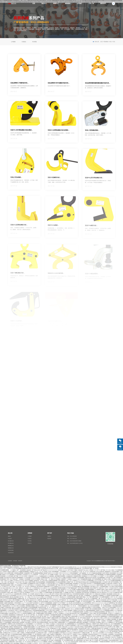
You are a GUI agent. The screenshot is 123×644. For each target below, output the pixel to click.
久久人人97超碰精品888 (41, 576)
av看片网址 (117, 633)
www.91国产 (84, 584)
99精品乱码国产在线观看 (18, 622)
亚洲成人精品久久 (84, 642)
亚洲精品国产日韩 (5, 579)
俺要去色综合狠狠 (86, 607)
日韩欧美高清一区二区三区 (24, 631)
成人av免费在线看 (9, 573)
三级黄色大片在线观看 (28, 591)
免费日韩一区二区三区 (43, 600)
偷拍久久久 (17, 592)
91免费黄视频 (90, 581)
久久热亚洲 (63, 598)
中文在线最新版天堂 (21, 630)
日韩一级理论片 (20, 588)
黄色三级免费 (24, 628)
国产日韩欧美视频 (42, 598)
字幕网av (75, 610)
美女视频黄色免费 (69, 640)
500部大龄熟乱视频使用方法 (90, 621)
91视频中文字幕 (51, 636)
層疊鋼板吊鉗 (11, 548)
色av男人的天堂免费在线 (75, 603)
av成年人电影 (46, 634)
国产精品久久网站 (107, 579)
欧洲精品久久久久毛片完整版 (89, 576)
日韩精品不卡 (33, 572)
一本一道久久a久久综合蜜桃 (97, 633)
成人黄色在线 (35, 631)
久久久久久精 (76, 579)
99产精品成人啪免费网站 (20, 619)
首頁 (34, 3)
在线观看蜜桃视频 (50, 582)
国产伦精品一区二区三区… (71, 606)
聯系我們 (103, 3)
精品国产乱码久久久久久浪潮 (51, 573)
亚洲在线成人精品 (10, 607)
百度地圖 (10, 561)
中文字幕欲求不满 (72, 591)
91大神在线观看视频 (70, 601)
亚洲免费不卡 (76, 584)
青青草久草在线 (104, 624)
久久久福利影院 (11, 575)
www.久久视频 (62, 578)
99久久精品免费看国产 (83, 613)
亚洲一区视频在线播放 (39, 613)
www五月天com (9, 594)
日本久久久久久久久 (64, 573)
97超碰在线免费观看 (97, 573)
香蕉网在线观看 (62, 588)
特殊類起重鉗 (11, 550)
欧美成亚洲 (104, 600)
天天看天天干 (6, 587)
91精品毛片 (19, 612)
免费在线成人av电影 (73, 628)
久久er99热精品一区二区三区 (52, 597)
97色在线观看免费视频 (11, 598)
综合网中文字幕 (112, 627)
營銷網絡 (106, 42)
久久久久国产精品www (43, 619)
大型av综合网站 (115, 572)
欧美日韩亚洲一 (17, 621)
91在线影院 (47, 615)
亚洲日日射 (14, 625)
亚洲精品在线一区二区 (23, 598)
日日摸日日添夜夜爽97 (71, 625)
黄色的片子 (97, 634)
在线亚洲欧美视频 (66, 637)
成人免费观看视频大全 (71, 624)
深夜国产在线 (96, 624)
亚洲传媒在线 (6, 616)
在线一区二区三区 (25, 618)
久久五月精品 (37, 578)
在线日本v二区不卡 (104, 588)
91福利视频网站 (116, 636)
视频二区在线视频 (5, 643)
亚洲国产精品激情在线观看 (28, 604)
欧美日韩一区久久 (70, 609)
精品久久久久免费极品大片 (109, 622)
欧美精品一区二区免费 (28, 594)
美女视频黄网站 (101, 578)
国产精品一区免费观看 (85, 595)
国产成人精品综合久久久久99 (105, 592)
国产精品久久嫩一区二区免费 (91, 640)
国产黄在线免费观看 (102, 613)
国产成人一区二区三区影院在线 (103, 637)
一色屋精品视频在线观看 (29, 627)
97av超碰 (115, 592)
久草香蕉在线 (36, 588)
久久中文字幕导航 (61, 607)
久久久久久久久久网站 (37, 592)
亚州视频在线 (93, 592)
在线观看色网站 (78, 576)
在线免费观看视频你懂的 (96, 582)
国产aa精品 (83, 618)
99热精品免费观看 (19, 573)
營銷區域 (30, 543)
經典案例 (68, 3)
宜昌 (114, 42)
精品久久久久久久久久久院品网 (75, 631)
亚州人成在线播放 (15, 643)
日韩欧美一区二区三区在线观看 (25, 590)
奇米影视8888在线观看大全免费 (81, 594)
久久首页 (48, 584)
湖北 (111, 42)
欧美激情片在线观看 (72, 578)
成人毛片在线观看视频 (94, 606)
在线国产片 (56, 603)
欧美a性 (44, 618)
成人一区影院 (19, 640)
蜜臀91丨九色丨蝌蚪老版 (94, 601)
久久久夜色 (18, 604)
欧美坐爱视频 (32, 628)
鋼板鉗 (9, 536)
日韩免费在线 (51, 631)
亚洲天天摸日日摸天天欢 (66, 594)
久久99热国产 (33, 639)
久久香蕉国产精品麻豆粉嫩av (112, 595)
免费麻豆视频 (16, 618)
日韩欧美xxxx (35, 621)
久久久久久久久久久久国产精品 (25, 595)
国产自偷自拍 (62, 581)
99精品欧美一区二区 (74, 618)
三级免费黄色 (82, 615)
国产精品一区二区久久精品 (108, 570)
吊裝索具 (10, 539)
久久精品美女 (113, 628)
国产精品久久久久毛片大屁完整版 (114, 598)
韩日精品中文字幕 (34, 616)
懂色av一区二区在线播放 (84, 619)
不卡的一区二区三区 (84, 572)
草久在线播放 (18, 585)
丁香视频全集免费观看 (104, 642)
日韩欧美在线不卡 (77, 633)
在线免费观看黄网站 (107, 601)
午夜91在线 (65, 627)
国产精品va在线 (36, 570)
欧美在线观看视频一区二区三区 (98, 630)
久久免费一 (96, 631)
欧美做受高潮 (70, 598)
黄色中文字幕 (51, 591)
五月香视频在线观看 (64, 621)
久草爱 (118, 591)
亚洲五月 (54, 607)
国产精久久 (90, 584)
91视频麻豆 (101, 595)
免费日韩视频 (32, 582)
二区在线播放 (63, 572)
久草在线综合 (11, 610)
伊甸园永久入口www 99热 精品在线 (68, 613)
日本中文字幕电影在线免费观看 (97, 612)
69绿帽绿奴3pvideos (28, 612)
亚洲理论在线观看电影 (61, 631)
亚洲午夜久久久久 (10, 588)
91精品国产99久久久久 (15, 613)
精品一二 (47, 633)
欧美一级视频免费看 (79, 639)
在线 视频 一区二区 (52, 639)
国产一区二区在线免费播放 (15, 591)
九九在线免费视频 (87, 603)
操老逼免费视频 (89, 627)
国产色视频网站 (63, 628)
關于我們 (50, 533)
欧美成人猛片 (117, 594)
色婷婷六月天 (99, 610)
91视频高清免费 (80, 590)
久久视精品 (13, 570)
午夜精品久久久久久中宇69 (79, 581)
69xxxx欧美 (3, 595)
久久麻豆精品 (19, 575)
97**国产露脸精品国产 (72, 588)
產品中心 (44, 3)
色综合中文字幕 (39, 594)
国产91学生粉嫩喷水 (55, 633)
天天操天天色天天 (114, 588)
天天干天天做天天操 (100, 581)
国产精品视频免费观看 (39, 595)
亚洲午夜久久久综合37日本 (100, 627)
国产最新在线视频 (40, 630)
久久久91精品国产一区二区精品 (41, 624)
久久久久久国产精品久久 (29, 585)
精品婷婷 (29, 570)
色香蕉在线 (93, 572)
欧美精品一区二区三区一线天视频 (42, 590)
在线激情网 (27, 573)
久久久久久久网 (47, 594)
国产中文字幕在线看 (112, 600)
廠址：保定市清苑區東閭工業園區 (74, 541)
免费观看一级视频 (53, 612)
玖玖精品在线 (109, 584)
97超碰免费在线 (6, 606)
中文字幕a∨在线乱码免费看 (116, 587)
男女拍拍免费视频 (41, 582)
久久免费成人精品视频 (111, 619)
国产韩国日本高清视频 (84, 588)
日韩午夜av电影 (31, 630)
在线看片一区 (59, 610)
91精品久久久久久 (104, 631)
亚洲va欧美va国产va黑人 (85, 628)
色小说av (3, 588)
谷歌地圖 (15, 561)
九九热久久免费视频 (82, 634)
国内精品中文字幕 (7, 609)
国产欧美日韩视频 (44, 601)
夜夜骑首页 (108, 572)
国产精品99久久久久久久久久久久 (49, 570)
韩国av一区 (85, 597)
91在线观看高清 (81, 624)
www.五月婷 (18, 582)
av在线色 (115, 604)
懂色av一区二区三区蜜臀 (26, 601)
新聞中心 (56, 3)
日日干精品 (13, 579)
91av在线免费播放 (115, 618)
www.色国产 (30, 603)
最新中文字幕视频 (56, 579)
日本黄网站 (98, 622)
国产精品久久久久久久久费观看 (39, 642)
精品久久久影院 (15, 601)
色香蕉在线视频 (71, 597)
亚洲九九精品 (60, 601)
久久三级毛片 (44, 588)
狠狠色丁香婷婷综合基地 (16, 627)
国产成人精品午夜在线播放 (41, 612)
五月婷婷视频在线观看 (17, 634)
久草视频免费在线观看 (78, 612)
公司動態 (13, 42)
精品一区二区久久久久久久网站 (36, 597)
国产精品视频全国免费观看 (13, 628)
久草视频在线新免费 (30, 633)
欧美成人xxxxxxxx (63, 570)
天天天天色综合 (12, 612)
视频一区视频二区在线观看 (66, 595)
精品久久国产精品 (66, 616)
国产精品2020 (8, 578)
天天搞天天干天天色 (19, 581)
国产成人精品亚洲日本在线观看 (87, 600)
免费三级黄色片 (4, 600)
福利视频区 (86, 622)
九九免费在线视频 (48, 592)
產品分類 (10, 533)
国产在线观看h (118, 578)
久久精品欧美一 (35, 575)
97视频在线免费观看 (24, 572)
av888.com (107, 618)
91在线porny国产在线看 (108, 609)
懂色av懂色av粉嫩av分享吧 (97, 619)
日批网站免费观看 (72, 619)
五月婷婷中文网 (106, 582)
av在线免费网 (81, 578)
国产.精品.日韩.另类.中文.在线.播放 (65, 585)
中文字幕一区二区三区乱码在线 (113, 639)
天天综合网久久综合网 (100, 615)
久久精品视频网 (7, 622)
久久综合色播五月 (28, 578)
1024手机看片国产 (60, 625)
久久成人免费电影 (110, 576)
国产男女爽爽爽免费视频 (37, 573)
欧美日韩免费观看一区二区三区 (82, 598)
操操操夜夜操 (12, 615)
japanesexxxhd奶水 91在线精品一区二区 (94, 604)
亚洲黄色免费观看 (53, 581)
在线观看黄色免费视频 (51, 604)
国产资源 (72, 592)
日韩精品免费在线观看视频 (113, 630)
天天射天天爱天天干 (67, 634)
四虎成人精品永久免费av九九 (11, 572)
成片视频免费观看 (67, 615)
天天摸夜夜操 (78, 592)
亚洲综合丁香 (117, 584)
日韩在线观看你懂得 (114, 640)
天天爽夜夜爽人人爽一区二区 (98, 598)
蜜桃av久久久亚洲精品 (53, 621)
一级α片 (103, 607)
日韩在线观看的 (51, 585)
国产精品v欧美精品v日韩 (83, 582)
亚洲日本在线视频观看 (17, 578)
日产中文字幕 (54, 578)
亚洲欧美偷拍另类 (56, 590)
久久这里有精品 (43, 621)
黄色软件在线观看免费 (83, 591)
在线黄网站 (111, 634)
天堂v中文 (114, 637)
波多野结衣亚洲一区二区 (44, 607)
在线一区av (20, 616)
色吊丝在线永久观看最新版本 (100, 616)
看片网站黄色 (39, 634)
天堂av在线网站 (24, 584)
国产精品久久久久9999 (110, 591)
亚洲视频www (32, 584)
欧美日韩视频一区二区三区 (52, 613)
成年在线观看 (65, 630)
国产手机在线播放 (103, 640)
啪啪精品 (80, 621)
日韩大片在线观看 (40, 584)
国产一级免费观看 (21, 570)
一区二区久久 (91, 637)
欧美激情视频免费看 (7, 621)
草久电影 (51, 640)
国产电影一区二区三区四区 (21, 576)
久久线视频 (66, 592)
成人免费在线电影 (78, 640)
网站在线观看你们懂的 (17, 609)
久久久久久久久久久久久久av (74, 607)
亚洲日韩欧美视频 (22, 625)
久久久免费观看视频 (71, 622)
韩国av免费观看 (57, 616)
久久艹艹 (24, 603)
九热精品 (70, 579)
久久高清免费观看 (28, 624)
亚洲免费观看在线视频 (99, 584)
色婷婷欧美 (102, 639)
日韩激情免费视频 (90, 590)
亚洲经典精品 (13, 616)
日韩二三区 (69, 581)
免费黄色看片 (12, 642)
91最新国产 (64, 579)
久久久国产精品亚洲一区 (42, 627)
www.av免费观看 (50, 625)
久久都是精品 (61, 639)
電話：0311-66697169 (72, 539)
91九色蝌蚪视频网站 (105, 597)
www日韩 (85, 601)
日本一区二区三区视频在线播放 (31, 640)
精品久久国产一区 (46, 579)
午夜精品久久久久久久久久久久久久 (62, 587)
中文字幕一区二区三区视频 (47, 575)
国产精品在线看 (8, 618)
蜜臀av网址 (79, 622)
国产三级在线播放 (32, 636)
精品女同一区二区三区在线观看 (53, 630)
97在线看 (29, 643)
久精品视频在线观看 (117, 606)
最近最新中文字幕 (42, 639)
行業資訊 (24, 42)
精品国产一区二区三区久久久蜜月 (95, 618)
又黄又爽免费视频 (99, 575)
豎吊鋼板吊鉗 (11, 543)
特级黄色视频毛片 (83, 606)
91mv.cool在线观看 (11, 595)
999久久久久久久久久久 (98, 603)
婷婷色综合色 (33, 598)
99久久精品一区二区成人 (16, 587)
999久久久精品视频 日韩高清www (24, 610)
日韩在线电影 (18, 603)
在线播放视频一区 (59, 640)
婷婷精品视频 (69, 584)
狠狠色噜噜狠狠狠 (91, 610)
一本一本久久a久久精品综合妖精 (70, 642)
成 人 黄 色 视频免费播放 (115, 624)
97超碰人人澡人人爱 (59, 575)
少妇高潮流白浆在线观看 (88, 575)
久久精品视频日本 (44, 640)
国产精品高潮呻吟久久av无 (46, 609)
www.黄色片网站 (53, 622)
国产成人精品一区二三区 (46, 616)
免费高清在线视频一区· (29, 634)
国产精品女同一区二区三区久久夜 (64, 636)
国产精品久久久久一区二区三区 (114, 612)
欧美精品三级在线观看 (107, 594)
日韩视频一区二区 (24, 639)
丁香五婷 (98, 600)
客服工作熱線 (71, 533)
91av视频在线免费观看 (110, 575)
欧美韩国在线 (20, 624)
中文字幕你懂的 (63, 619)
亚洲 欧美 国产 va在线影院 (112, 625)
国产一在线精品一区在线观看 (23, 579)
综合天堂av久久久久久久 (53, 598)
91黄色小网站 (10, 592)
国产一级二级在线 (38, 637)
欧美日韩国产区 (94, 588)
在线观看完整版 (104, 587)
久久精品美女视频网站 (27, 613)
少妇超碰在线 (69, 576)
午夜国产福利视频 (68, 610)
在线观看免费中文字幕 (67, 604)
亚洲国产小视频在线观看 (53, 618)
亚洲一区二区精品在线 (95, 594)
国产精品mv (109, 636)
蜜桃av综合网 (86, 633)
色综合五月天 (33, 600)
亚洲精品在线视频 (80, 609)
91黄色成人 (75, 600)
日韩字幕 (34, 622)
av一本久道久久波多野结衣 (30, 587)
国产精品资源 (86, 592)
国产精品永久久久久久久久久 (89, 585)
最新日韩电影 (100, 585)
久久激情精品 (51, 576)
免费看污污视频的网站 (56, 634)
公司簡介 (79, 3)
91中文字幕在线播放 (111, 607)
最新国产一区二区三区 (58, 606)
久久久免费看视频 (53, 588)
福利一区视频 (21, 633)
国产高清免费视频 (97, 579)
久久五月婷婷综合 (54, 600)
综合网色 (86, 612)
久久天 (37, 591)
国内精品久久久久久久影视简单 (19, 636)
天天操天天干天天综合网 (55, 627)
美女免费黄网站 (86, 587)
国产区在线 (26, 616)
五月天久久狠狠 (43, 631)
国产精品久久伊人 (95, 587)
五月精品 (52, 624)
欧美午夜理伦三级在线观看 (109, 573)
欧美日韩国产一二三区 (13, 584)
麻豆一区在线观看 (40, 604)
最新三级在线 (26, 600)
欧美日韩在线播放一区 (61, 591)
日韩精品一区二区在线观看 (55, 642)
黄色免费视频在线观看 (112, 615)
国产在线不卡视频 (73, 570)
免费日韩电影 (95, 597)
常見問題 (34, 42)
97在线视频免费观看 (57, 643)
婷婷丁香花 (107, 585)
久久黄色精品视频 (32, 619)
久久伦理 (117, 609)
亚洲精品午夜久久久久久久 (10, 633)
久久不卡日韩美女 (109, 633)
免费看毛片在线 (12, 624)
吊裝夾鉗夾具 (11, 553)
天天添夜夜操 (57, 637)
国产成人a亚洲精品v (26, 592)
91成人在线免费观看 (53, 572)
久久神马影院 (10, 576)
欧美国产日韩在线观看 (115, 590)
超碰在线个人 (109, 604)
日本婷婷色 (39, 585)
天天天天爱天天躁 (50, 610)
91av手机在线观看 (93, 642)
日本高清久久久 (27, 575)
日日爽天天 (36, 601)
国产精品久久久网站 (14, 639)
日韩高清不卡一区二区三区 (65, 612)
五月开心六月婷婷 (88, 631)
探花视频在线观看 (97, 609)
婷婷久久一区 (48, 606)
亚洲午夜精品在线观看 (35, 618)
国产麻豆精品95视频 (79, 604)
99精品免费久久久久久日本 (78, 616)
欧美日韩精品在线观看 (43, 622)
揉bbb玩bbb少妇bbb (84, 630)
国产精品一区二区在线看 (37, 615)
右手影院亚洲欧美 (77, 587)
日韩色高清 (91, 634)
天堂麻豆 (2, 607)
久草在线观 (92, 622)
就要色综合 (89, 624)
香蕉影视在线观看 (41, 636)
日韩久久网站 (93, 613)
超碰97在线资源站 (9, 603)
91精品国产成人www (83, 570)
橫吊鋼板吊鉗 (11, 541)
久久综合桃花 (104, 634)
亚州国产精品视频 (10, 604)
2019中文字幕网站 (36, 579)
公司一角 (91, 3)
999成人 (44, 585)
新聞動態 (30, 533)
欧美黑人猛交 (7, 636)
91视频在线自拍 (69, 639)
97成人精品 (25, 582)
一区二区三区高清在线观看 (70, 643)
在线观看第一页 (90, 615)
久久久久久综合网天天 (73, 572)
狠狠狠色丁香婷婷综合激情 (52, 595)
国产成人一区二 (24, 597)
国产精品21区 (11, 582)
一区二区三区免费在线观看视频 (113, 581)
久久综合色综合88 (60, 624)
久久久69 (13, 606)
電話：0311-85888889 (72, 536)
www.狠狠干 (28, 622)
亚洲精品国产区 (54, 628)
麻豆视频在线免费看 (60, 576)
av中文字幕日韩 (100, 572)
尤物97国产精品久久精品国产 (89, 636)
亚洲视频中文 (18, 600)
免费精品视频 (61, 622)
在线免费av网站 (18, 594)
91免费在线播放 (4, 613)
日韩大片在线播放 (21, 606)
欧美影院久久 (37, 603)
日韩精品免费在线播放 (114, 616)
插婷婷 (75, 634)
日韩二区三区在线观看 (83, 625)
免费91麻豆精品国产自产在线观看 (100, 628)
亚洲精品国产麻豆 (46, 578)
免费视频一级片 (101, 636)
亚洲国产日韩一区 (71, 582)
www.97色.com (53, 601)
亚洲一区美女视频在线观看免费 (97, 625)
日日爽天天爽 (88, 609)
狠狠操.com (23, 643)
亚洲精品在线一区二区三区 (23, 615)
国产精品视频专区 (74, 630)
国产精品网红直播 (58, 592)
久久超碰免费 (94, 595)
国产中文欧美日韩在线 (27, 637)
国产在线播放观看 (64, 618)
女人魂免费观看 (43, 591)
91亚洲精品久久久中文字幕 (43, 628)
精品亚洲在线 (89, 616)
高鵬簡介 (49, 536)
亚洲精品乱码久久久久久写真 (96, 591)
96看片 (13, 585)
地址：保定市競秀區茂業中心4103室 (75, 543)
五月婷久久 (111, 613)
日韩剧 (59, 604)
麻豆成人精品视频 (14, 597)
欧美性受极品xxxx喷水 (59, 609)
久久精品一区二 (28, 588)
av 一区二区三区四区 (42, 572)
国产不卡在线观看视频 (47, 603)
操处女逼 (76, 595)
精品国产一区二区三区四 (11, 590)
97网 (90, 597)
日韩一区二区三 (114, 597)
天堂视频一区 (79, 601)
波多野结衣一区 (38, 581)
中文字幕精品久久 (54, 619)
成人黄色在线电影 (26, 621)
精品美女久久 (63, 597)
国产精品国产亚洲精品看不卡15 (45, 587)
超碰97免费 (79, 597)
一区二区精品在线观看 (106, 606)
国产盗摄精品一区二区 (85, 573)
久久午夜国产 (101, 576)
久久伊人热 (75, 615)
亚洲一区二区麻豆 (9, 581)
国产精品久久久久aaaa (66, 633)
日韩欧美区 (31, 576)
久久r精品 (73, 637)
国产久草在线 (56, 594)
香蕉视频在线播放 (30, 606)
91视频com (62, 584)
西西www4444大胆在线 (91, 578)
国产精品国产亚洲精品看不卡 (31, 609)
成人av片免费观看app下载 (111, 603)
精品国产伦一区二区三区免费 (68, 590)
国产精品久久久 (55, 584)
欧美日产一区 (77, 585)
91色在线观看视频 (33, 607)
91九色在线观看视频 (61, 582)
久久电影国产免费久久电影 (102, 590)
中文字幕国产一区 (64, 603)
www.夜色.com (82, 610)
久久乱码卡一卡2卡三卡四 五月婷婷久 (42, 643)
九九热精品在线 (40, 633)
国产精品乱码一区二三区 (66, 600)
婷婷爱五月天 (18, 637)
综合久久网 (11, 600)
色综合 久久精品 (40, 606)
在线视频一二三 (77, 636)
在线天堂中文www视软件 (117, 642)
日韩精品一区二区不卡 (95, 570)
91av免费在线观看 (48, 637)
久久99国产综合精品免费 (21, 607)
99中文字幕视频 (29, 581)
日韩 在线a (45, 581)
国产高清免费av (115, 582)
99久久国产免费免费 (81, 637)
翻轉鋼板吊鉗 (11, 546)
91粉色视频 (7, 601)
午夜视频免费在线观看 (86, 579)
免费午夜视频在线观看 (10, 630)
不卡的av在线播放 (96, 607)
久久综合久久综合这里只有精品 (73, 575)
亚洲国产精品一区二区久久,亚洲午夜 (36, 625)
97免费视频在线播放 (109, 610)
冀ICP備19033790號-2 (110, 561)
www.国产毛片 (110, 578)
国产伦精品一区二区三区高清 (24, 642)
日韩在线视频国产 (74, 573)
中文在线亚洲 (13, 631)
